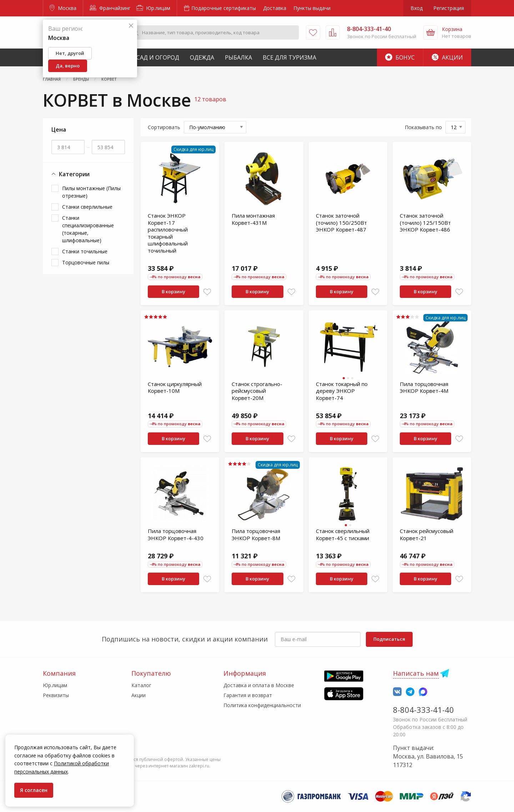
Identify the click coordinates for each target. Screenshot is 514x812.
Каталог (141, 685)
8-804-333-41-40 (424, 710)
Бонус (400, 57)
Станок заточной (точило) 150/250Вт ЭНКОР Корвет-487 (341, 222)
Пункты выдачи (312, 8)
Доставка (275, 8)
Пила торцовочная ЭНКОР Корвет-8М (256, 534)
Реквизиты (56, 695)
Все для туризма (289, 57)
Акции (447, 57)
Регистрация (449, 8)
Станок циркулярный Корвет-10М (175, 387)
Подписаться (389, 639)
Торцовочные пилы (86, 262)
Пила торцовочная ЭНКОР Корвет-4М (424, 387)
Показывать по (423, 127)
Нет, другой (70, 53)
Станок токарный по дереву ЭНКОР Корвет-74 (342, 391)
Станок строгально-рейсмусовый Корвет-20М (257, 391)
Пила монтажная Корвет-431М (253, 219)
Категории (70, 174)
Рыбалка (238, 57)
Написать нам (416, 673)
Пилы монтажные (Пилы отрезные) (91, 192)
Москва (63, 8)
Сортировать (164, 127)
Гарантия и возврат (248, 695)
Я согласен (34, 790)
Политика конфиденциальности (262, 705)
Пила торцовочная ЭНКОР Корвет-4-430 (176, 534)
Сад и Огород (158, 57)
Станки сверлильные (87, 207)
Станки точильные (85, 251)
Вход (417, 8)
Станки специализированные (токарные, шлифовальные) (88, 229)
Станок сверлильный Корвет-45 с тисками (343, 534)
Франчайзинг (110, 8)
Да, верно (68, 66)
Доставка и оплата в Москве (259, 685)
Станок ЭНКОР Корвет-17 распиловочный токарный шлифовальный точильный (168, 233)
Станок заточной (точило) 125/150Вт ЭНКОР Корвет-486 (425, 222)
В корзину (173, 291)
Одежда (202, 57)
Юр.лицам (153, 8)
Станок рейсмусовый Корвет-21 (427, 534)
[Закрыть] (131, 26)
